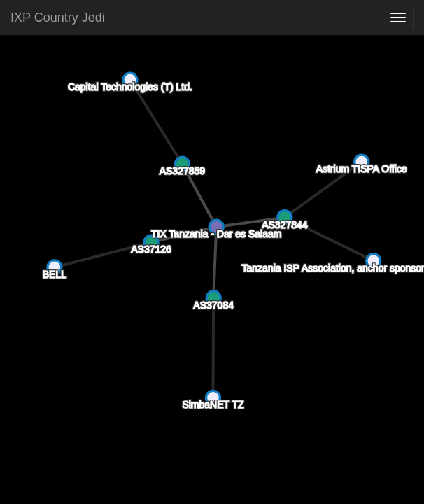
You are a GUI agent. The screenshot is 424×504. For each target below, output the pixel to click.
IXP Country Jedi (58, 17)
